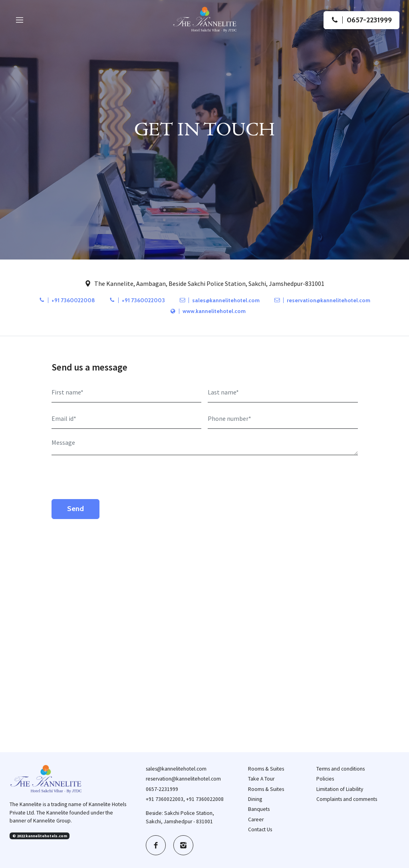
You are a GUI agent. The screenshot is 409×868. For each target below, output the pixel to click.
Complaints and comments (347, 799)
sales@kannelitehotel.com (220, 300)
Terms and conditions (341, 769)
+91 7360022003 (137, 300)
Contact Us (260, 829)
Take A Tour (261, 779)
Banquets (259, 809)
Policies (325, 779)
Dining (255, 799)
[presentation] (112, 477)
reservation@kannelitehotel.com (322, 300)
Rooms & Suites (266, 769)
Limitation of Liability (340, 789)
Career (256, 819)
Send (75, 509)
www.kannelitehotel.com (208, 311)
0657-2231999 (162, 789)
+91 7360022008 (67, 300)
